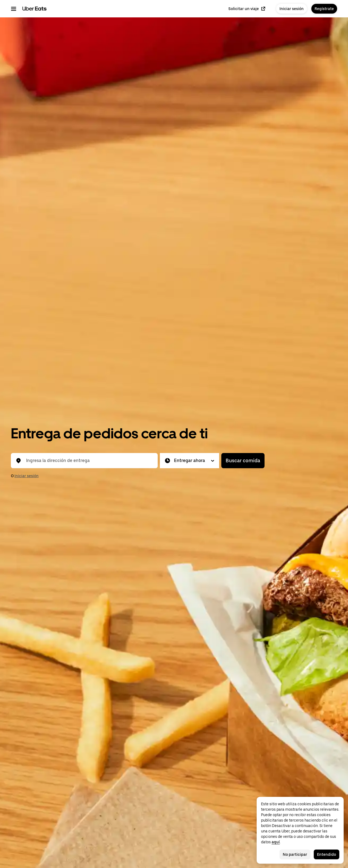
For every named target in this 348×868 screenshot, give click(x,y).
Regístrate (324, 9)
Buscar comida (243, 460)
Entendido (327, 854)
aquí (276, 842)
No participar (295, 854)
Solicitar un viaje (247, 9)
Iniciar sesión (292, 9)
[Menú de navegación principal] (14, 9)
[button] (189, 461)
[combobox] (89, 461)
